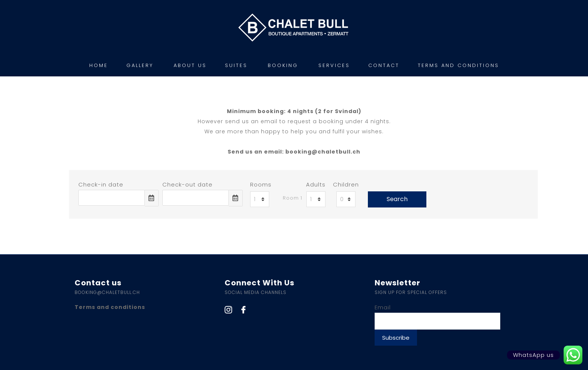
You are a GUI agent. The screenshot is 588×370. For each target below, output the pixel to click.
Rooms (261, 184)
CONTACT (384, 65)
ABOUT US (190, 65)
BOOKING (283, 65)
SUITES (236, 65)
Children (346, 184)
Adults (316, 184)
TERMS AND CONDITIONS (458, 65)
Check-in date (101, 184)
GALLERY (140, 65)
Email (383, 307)
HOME (99, 65)
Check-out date (187, 184)
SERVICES (334, 65)
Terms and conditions (110, 307)
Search (397, 199)
